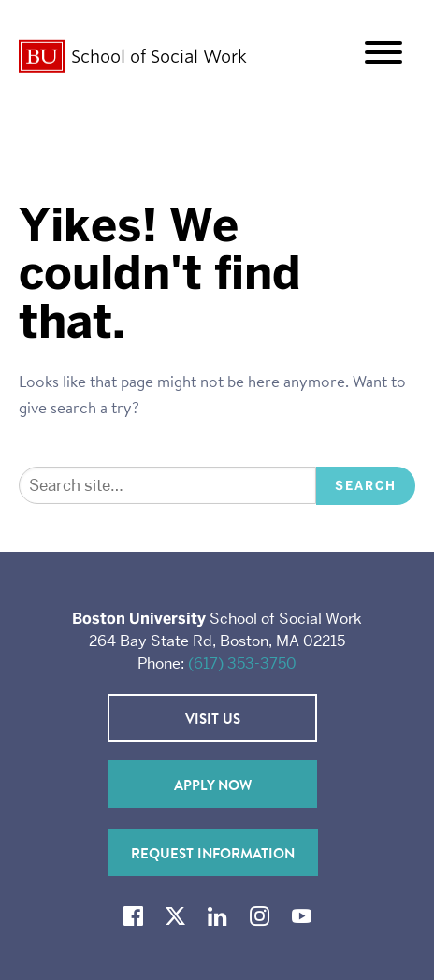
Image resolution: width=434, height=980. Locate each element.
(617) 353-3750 (242, 663)
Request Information (213, 853)
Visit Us (213, 719)
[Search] (167, 486)
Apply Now (213, 785)
